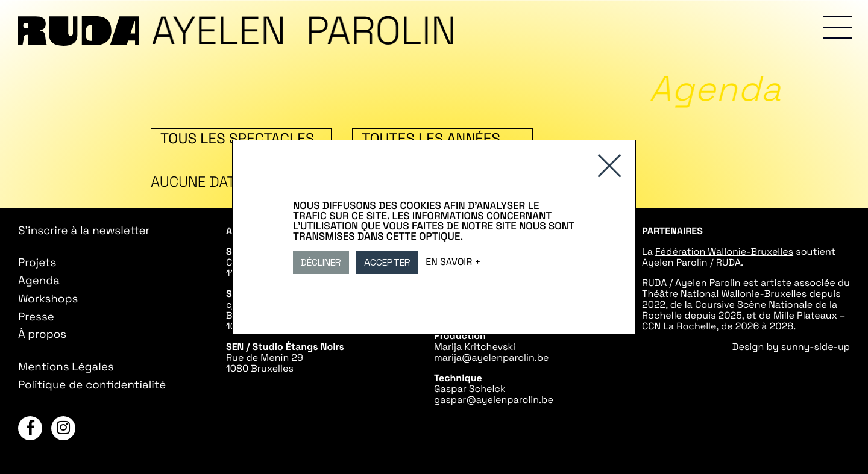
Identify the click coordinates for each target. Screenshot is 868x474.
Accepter (387, 262)
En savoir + (453, 261)
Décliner (321, 262)
